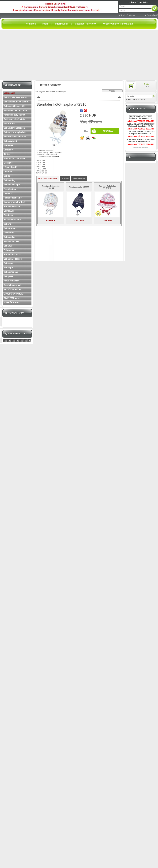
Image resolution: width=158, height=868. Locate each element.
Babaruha (8, 263)
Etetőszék (8, 145)
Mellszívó (8, 163)
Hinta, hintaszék (11, 281)
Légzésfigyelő (10, 167)
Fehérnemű (9, 250)
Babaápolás (9, 237)
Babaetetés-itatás (12, 207)
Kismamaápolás (11, 241)
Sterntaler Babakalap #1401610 (107, 187)
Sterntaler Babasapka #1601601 (51, 187)
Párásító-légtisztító (13, 198)
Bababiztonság (11, 272)
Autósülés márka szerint (15, 110)
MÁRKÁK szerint (12, 303)
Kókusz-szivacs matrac (15, 137)
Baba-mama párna (12, 255)
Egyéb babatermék (13, 285)
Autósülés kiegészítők (14, 119)
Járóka (7, 154)
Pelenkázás (9, 233)
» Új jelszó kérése (127, 15)
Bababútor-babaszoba (14, 128)
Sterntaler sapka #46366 (79, 187)
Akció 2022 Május (12, 298)
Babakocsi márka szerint (15, 97)
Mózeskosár (9, 124)
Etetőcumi (9, 215)
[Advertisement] (79, 55)
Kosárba (108, 131)
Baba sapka (61, 92)
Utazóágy (8, 150)
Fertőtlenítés (10, 189)
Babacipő (8, 268)
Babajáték (8, 276)
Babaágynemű (11, 141)
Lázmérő (8, 193)
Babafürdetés (10, 228)
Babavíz (7, 224)
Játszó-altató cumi (12, 220)
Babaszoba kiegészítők (15, 132)
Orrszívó (8, 172)
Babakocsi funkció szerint (16, 102)
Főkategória (40, 92)
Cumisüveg (9, 211)
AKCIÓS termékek (12, 290)
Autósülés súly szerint (14, 115)
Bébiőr (7, 176)
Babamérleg (9, 180)
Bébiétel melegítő (12, 185)
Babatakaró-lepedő (13, 259)
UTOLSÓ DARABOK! (14, 294)
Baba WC (8, 246)
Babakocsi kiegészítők (14, 106)
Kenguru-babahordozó (14, 202)
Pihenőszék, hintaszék (14, 159)
